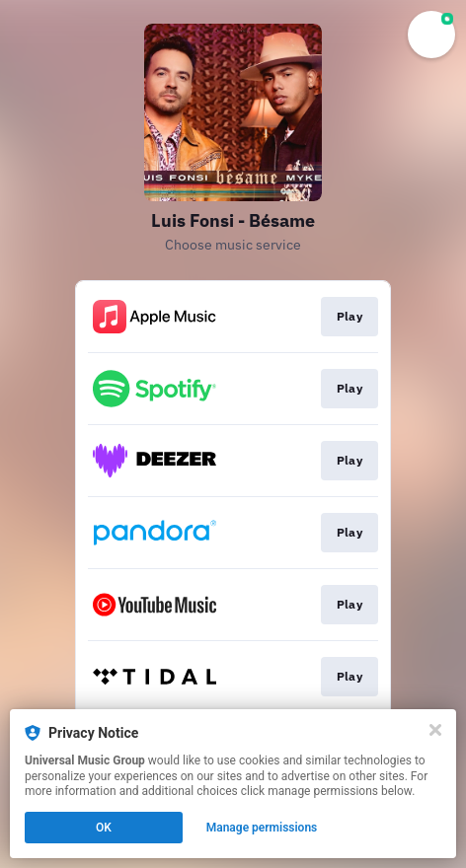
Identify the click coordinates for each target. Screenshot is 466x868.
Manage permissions (262, 828)
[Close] (435, 730)
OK (104, 828)
